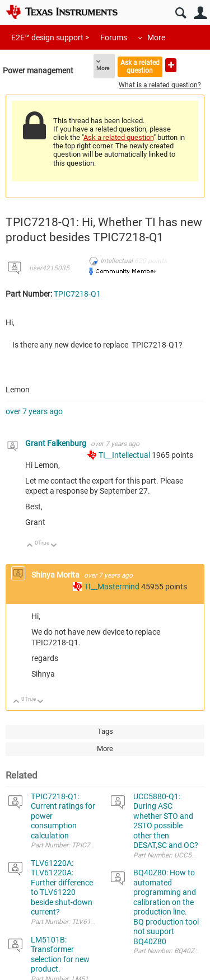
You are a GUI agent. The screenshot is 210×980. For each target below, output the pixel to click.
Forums (114, 37)
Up (30, 546)
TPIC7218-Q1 (77, 294)
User (200, 13)
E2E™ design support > (50, 37)
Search (181, 13)
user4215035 (49, 268)
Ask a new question (171, 65)
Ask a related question (140, 66)
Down (54, 546)
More (156, 37)
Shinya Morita (56, 575)
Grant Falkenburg (57, 443)
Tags (105, 731)
